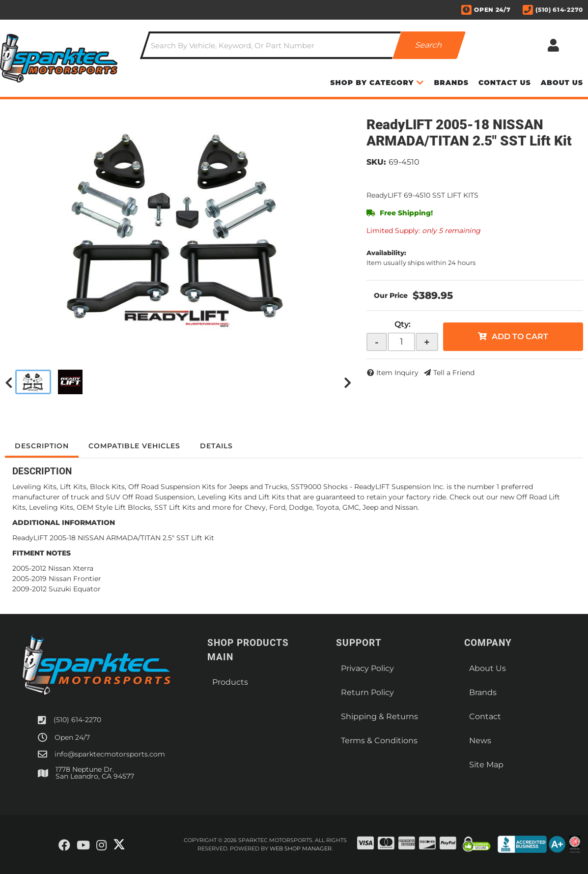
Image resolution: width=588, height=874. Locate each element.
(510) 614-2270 (77, 720)
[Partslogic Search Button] (429, 45)
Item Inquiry (397, 373)
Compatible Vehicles (134, 446)
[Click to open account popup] (553, 45)
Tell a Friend (454, 373)
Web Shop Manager (301, 848)
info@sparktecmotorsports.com (110, 754)
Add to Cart (520, 336)
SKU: (376, 162)
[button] (303, 45)
